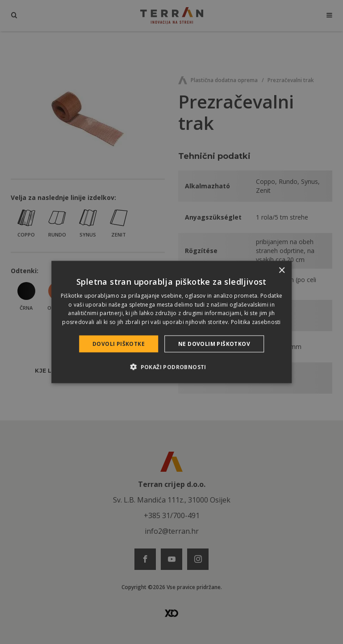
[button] (171, 367)
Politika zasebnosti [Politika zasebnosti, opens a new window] (256, 322)
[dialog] (171, 322)
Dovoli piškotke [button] (119, 344)
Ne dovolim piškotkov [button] (214, 344)
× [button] (282, 270)
